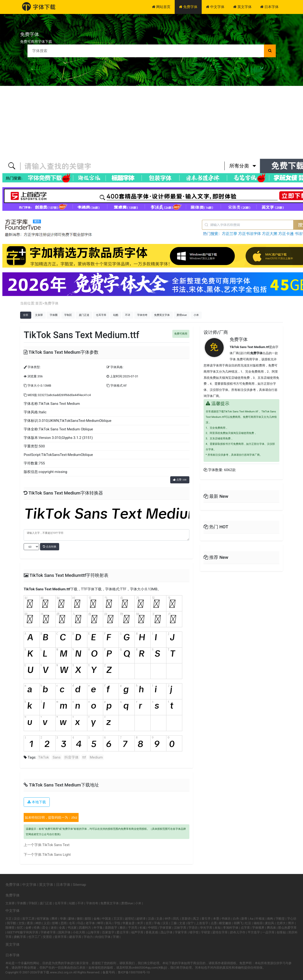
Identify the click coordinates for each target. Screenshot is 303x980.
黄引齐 (206, 919)
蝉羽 (100, 923)
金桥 (28, 928)
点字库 (245, 928)
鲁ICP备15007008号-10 (134, 972)
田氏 (176, 919)
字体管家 (165, 928)
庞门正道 (84, 315)
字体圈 (54, 315)
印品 (80, 923)
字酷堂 (280, 919)
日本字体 (269, 7)
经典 (37, 928)
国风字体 (64, 932)
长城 (143, 928)
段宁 (191, 923)
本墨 (216, 919)
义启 (47, 923)
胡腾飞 (238, 923)
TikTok (43, 757)
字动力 (88, 937)
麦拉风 (270, 923)
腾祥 (54, 919)
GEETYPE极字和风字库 (23, 932)
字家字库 (181, 932)
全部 (26, 315)
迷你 (54, 928)
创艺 (20, 928)
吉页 (149, 923)
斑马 (109, 923)
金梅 (97, 919)
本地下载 (37, 802)
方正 (9, 919)
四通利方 (85, 928)
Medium (96, 757)
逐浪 (30, 923)
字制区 (68, 315)
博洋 (291, 923)
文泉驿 (39, 315)
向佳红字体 (103, 937)
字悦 (117, 923)
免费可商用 (181, 334)
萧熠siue (182, 315)
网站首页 (161, 7)
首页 (39, 303)
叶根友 (260, 919)
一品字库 (268, 932)
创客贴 (281, 932)
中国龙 (106, 919)
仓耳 (72, 923)
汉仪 (17, 919)
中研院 (153, 928)
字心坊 (292, 919)
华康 (63, 919)
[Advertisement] (151, 121)
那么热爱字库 (287, 928)
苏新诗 (186, 919)
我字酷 (11, 923)
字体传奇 (142, 315)
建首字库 (75, 937)
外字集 (98, 928)
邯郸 (55, 923)
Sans (57, 757)
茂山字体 (166, 932)
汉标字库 (180, 928)
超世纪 (130, 919)
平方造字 (254, 932)
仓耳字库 (101, 315)
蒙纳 (71, 919)
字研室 (206, 932)
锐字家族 (43, 919)
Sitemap (80, 885)
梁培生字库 (220, 932)
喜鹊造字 (111, 928)
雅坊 (123, 928)
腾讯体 (271, 928)
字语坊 (193, 928)
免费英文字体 (162, 315)
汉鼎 (151, 919)
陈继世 (10, 928)
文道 (182, 923)
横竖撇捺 (225, 923)
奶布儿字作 (238, 932)
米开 (140, 923)
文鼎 (159, 919)
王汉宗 (118, 919)
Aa (252, 919)
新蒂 (244, 919)
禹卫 (196, 919)
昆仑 (45, 928)
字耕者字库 (48, 932)
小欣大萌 (79, 932)
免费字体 (188, 7)
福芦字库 (137, 932)
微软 (80, 919)
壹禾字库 (61, 937)
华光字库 (206, 928)
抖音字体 (71, 757)
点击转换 (50, 547)
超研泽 (141, 919)
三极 (174, 923)
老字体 (90, 923)
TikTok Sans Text (56, 845)
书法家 (72, 928)
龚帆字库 (20, 937)
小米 (196, 315)
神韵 (38, 923)
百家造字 (108, 932)
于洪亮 (133, 928)
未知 (218, 928)
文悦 (22, 923)
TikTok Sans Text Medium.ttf (47, 589)
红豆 (248, 923)
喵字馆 (194, 932)
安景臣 (47, 937)
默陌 (88, 919)
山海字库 (94, 932)
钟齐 (168, 919)
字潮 (116, 937)
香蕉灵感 (152, 932)
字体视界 (258, 928)
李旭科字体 (231, 928)
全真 (62, 928)
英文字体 (242, 7)
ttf (84, 757)
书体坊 (226, 919)
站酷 (116, 315)
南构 (270, 919)
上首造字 (202, 923)
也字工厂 (35, 937)
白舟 (236, 919)
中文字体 (215, 7)
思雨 (64, 923)
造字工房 (28, 919)
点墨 (214, 923)
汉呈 (165, 923)
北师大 (281, 923)
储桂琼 (258, 923)
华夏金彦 (129, 923)
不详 (128, 315)
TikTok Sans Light (57, 855)
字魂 (157, 923)
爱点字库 (123, 932)
